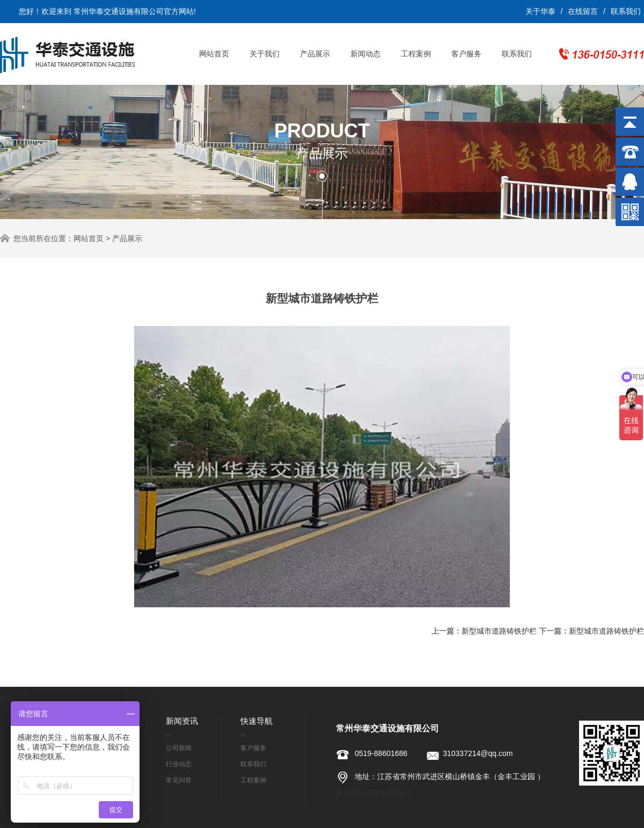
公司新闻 (179, 748)
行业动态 (179, 764)
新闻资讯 (182, 721)
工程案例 (416, 54)
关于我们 (265, 54)
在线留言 (583, 11)
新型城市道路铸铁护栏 (499, 631)
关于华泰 (540, 11)
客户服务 (466, 54)
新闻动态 (365, 54)
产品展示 (315, 54)
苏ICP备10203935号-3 (374, 793)
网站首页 (214, 54)
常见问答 (179, 780)
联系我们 (626, 11)
